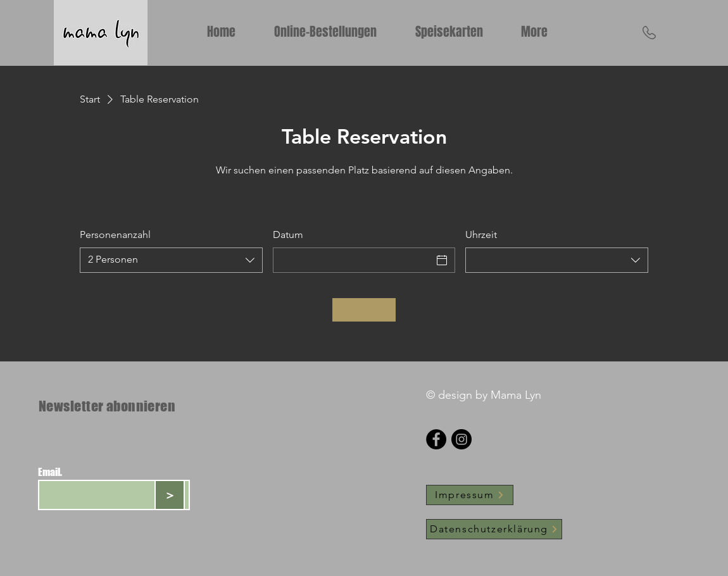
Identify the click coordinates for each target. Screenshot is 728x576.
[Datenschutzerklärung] (494, 529)
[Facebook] (436, 439)
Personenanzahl (115, 235)
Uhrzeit (481, 235)
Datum (288, 235)
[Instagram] (461, 439)
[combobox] (171, 260)
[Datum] (353, 260)
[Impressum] (470, 495)
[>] (170, 495)
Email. (50, 472)
